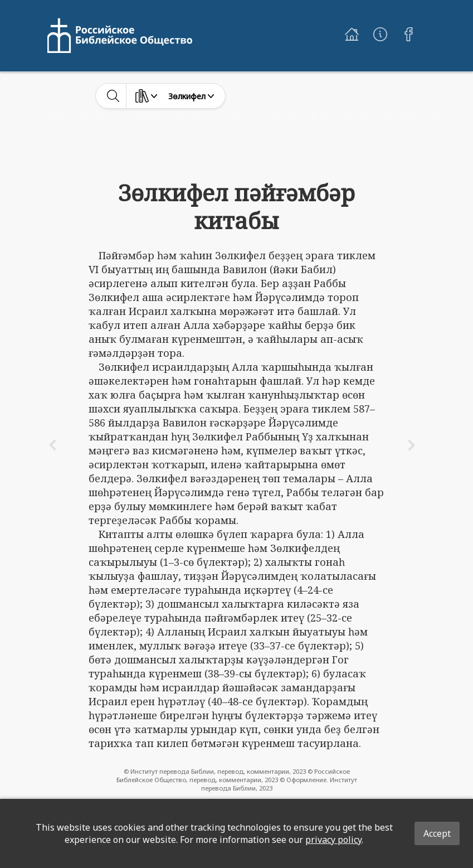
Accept (437, 833)
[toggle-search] (113, 96)
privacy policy (333, 840)
